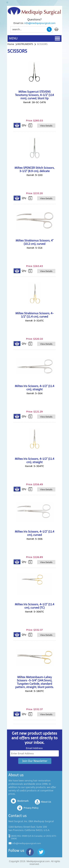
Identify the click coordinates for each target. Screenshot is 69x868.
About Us (46, 802)
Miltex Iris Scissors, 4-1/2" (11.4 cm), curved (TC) (34, 606)
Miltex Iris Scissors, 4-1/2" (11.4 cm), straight (34, 388)
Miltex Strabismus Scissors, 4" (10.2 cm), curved (34, 242)
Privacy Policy (31, 808)
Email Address (34, 748)
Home (11, 44)
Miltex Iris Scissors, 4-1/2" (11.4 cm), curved (34, 533)
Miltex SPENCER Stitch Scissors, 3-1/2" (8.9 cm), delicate (34, 169)
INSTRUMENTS (25, 44)
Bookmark (23, 801)
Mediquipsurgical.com (38, 861)
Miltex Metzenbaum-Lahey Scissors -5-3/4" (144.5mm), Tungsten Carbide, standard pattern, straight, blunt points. (34, 682)
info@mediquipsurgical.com (40, 23)
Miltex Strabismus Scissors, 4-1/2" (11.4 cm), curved (35, 315)
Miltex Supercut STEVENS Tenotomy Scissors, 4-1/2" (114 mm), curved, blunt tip (34, 95)
